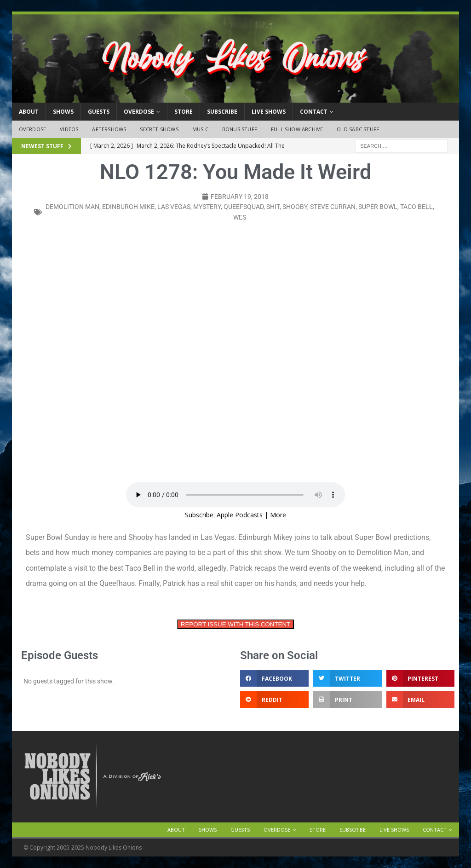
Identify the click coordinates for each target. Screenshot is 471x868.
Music (200, 129)
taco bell (416, 207)
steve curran (333, 207)
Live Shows (269, 112)
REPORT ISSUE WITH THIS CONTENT (235, 624)
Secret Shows (159, 129)
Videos (69, 129)
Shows (63, 112)
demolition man (72, 207)
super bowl (378, 207)
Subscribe (222, 112)
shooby (295, 207)
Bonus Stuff (240, 129)
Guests (99, 112)
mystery (207, 207)
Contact (314, 112)
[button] (274, 678)
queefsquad (244, 207)
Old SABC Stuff (358, 129)
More (278, 515)
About (29, 112)
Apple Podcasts (240, 515)
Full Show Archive (297, 129)
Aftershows (109, 129)
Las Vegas (174, 207)
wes (240, 217)
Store (184, 112)
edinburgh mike (128, 207)
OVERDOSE (139, 112)
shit (273, 207)
